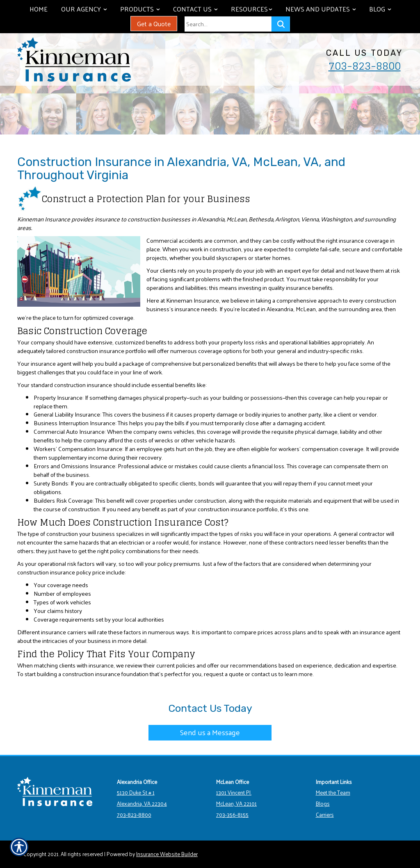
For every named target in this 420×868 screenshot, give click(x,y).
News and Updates (324, 9)
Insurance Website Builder (167, 854)
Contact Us (198, 9)
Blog (383, 9)
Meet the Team (333, 792)
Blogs (323, 803)
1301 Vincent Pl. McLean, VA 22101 (236, 798)
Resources (255, 9)
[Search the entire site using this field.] (228, 24)
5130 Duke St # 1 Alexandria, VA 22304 (142, 798)
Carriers (325, 814)
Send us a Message (210, 732)
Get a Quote (154, 24)
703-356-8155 (232, 814)
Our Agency (87, 9)
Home (39, 9)
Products (143, 9)
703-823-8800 (365, 66)
